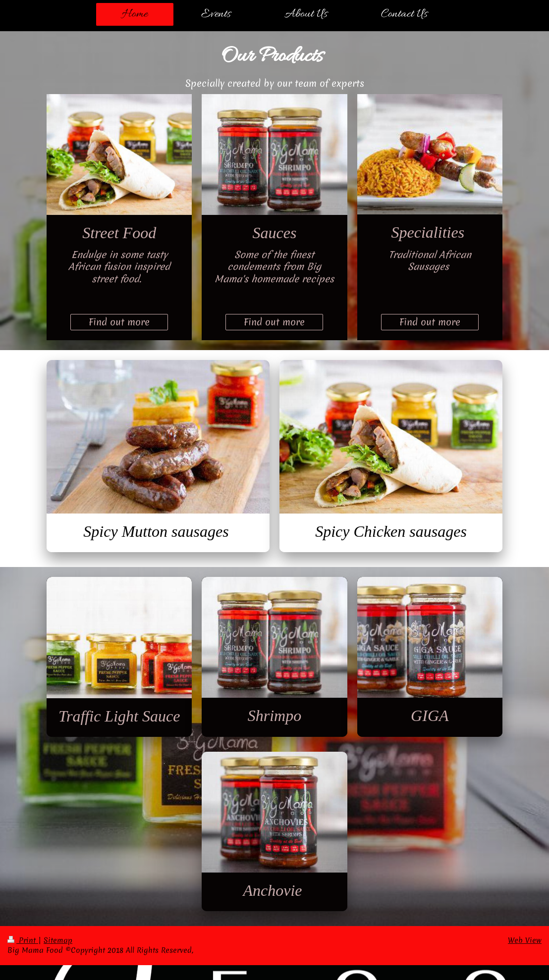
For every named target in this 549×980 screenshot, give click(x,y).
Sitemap (58, 940)
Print (23, 940)
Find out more (119, 322)
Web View (525, 940)
